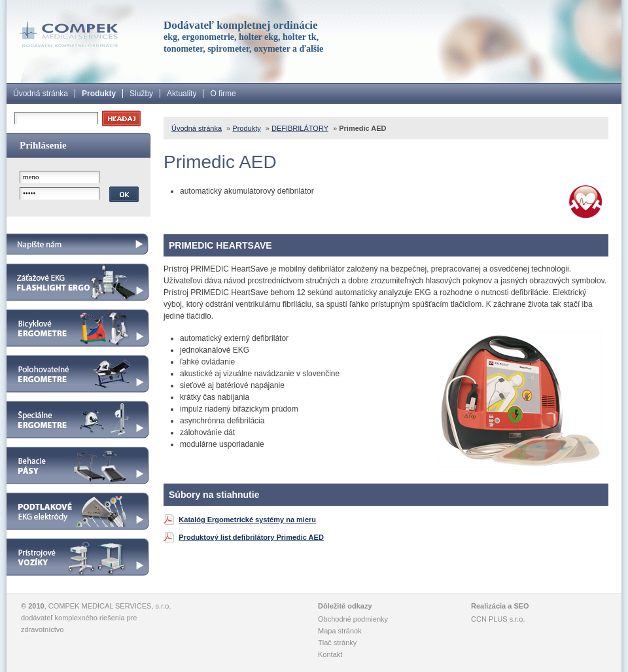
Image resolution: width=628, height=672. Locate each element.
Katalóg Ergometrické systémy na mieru (247, 520)
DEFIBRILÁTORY (300, 128)
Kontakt (330, 654)
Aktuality (182, 94)
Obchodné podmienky (353, 619)
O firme (223, 94)
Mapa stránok (340, 631)
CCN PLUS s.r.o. (498, 619)
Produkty (99, 94)
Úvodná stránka (41, 94)
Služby (141, 94)
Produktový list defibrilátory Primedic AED (251, 537)
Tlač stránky (337, 643)
